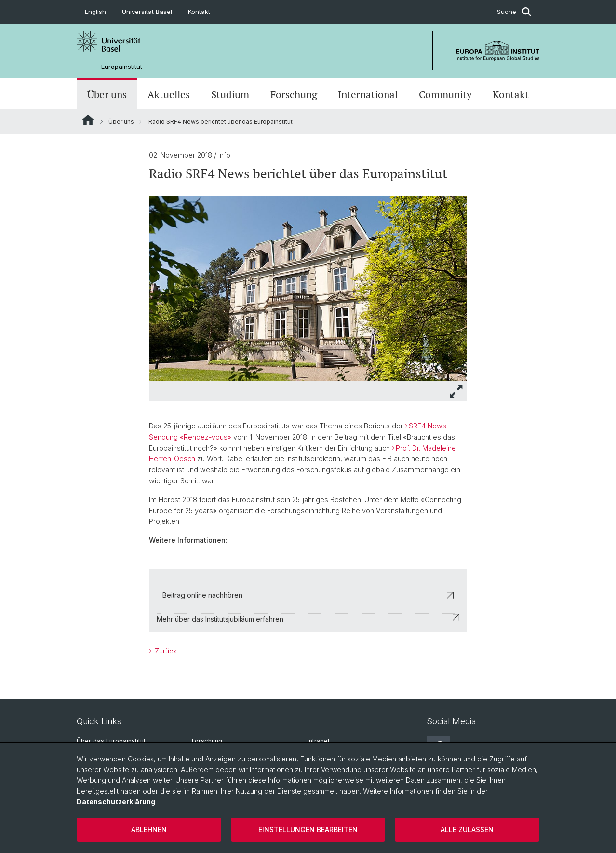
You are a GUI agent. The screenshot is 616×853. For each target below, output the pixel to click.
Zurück (165, 651)
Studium (230, 94)
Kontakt (199, 12)
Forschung (294, 94)
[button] (456, 391)
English (95, 12)
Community (445, 94)
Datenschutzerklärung (116, 802)
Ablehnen (149, 830)
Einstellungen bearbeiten (308, 830)
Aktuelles (169, 94)
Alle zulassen (467, 830)
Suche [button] (514, 12)
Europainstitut (122, 67)
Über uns (107, 94)
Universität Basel (147, 12)
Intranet (319, 741)
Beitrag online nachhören (308, 595)
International (368, 94)
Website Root (88, 120)
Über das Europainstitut (111, 741)
